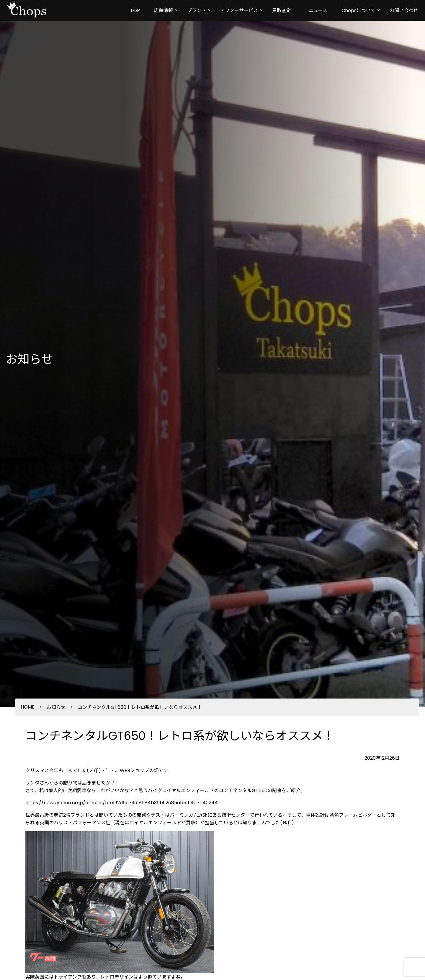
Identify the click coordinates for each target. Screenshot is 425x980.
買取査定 (282, 10)
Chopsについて (358, 10)
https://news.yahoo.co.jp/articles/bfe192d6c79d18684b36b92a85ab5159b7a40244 (122, 803)
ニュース (318, 10)
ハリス (61, 823)
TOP (135, 10)
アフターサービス (239, 10)
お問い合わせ (404, 10)
